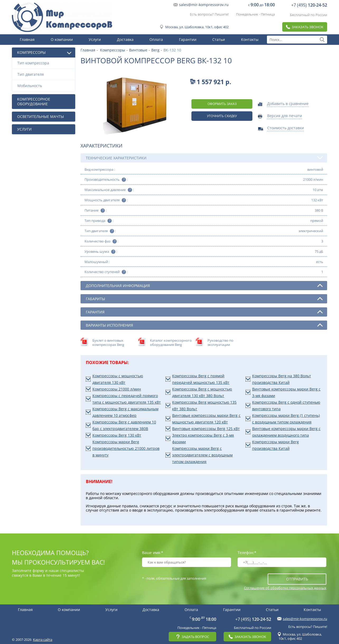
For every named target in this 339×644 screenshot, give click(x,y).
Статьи (219, 39)
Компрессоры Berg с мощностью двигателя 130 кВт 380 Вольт (202, 392)
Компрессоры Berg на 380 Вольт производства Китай (282, 379)
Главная (27, 39)
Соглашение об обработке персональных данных (285, 588)
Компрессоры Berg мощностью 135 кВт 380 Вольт (204, 406)
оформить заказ (222, 104)
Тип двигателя (45, 74)
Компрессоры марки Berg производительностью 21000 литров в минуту (126, 448)
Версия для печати (285, 116)
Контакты (250, 39)
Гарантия (204, 312)
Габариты (204, 299)
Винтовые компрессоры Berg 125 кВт (206, 429)
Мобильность (45, 86)
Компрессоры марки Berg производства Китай (276, 445)
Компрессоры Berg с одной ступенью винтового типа (286, 406)
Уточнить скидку (222, 116)
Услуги (95, 39)
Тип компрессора (45, 63)
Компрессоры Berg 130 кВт (117, 435)
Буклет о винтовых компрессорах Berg (108, 342)
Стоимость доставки (286, 128)
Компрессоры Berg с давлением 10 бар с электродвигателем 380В (124, 425)
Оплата (156, 39)
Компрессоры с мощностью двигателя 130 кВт (118, 379)
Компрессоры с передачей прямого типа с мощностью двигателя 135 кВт (127, 399)
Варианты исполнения (204, 325)
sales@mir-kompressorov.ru (204, 5)
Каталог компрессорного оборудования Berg (171, 342)
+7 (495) (309, 5)
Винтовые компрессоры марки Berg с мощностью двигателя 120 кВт (206, 419)
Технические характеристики (204, 158)
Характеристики (102, 146)
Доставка (125, 39)
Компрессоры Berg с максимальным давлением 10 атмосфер (125, 412)
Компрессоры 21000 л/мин (117, 389)
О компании (62, 39)
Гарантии (188, 39)
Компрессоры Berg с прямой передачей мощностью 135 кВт (201, 379)
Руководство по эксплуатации (220, 342)
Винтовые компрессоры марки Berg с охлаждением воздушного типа (286, 432)
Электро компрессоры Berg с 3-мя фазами (203, 438)
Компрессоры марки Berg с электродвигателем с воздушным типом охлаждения (202, 455)
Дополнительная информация (204, 285)
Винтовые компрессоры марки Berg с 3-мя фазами (286, 392)
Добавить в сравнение (288, 104)
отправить (297, 579)
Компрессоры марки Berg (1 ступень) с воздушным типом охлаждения (286, 419)
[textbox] (297, 40)
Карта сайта (43, 640)
